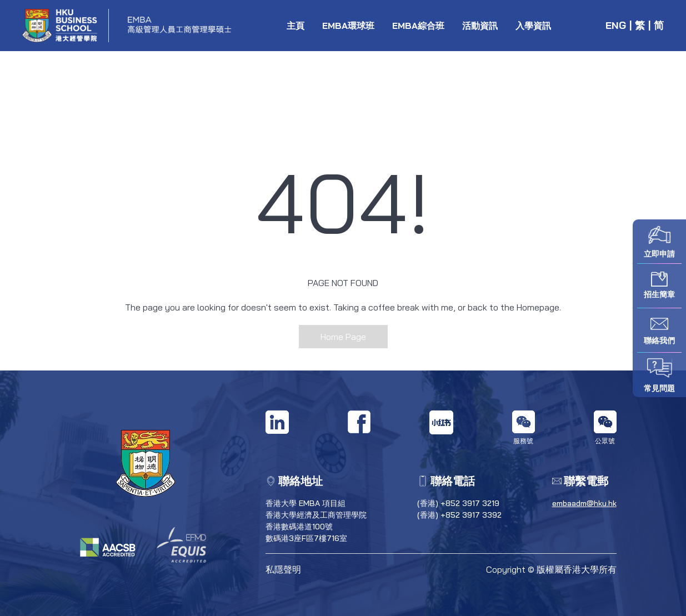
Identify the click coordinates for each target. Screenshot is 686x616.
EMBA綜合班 (418, 26)
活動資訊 (480, 26)
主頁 (296, 26)
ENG (616, 25)
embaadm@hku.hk (584, 503)
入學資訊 (533, 26)
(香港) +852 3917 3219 (458, 503)
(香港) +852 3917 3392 (459, 515)
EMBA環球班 (348, 26)
